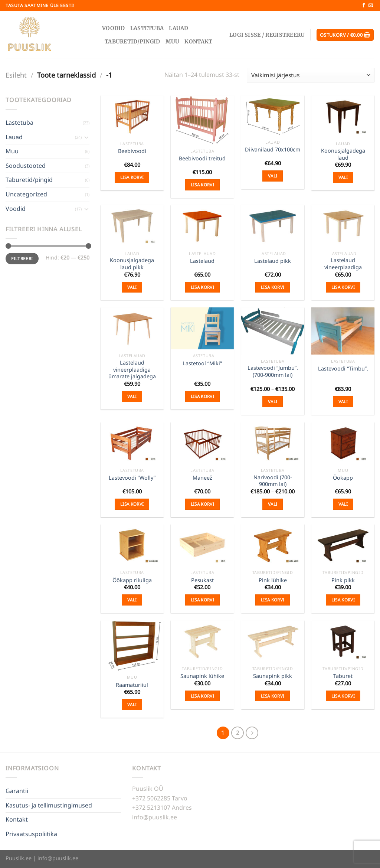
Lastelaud (202, 261)
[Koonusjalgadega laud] (343, 116)
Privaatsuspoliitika (31, 834)
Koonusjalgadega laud (343, 154)
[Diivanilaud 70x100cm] (273, 116)
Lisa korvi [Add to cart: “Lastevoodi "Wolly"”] (132, 504)
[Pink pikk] (343, 545)
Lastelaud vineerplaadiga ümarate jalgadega (132, 370)
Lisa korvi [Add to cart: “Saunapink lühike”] (202, 696)
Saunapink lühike (202, 676)
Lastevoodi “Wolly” (132, 478)
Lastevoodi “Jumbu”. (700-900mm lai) (273, 371)
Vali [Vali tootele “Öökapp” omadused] (343, 504)
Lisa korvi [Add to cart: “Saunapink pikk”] (273, 696)
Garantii (17, 791)
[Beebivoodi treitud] (202, 120)
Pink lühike (273, 580)
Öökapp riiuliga (132, 580)
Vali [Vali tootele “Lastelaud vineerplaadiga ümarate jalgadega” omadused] (132, 396)
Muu (173, 42)
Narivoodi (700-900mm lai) (273, 481)
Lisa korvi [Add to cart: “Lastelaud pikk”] (273, 287)
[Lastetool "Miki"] (202, 328)
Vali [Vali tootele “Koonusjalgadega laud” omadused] (343, 177)
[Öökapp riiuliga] (132, 545)
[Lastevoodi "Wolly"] (132, 443)
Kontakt (198, 42)
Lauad (178, 28)
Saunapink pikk (273, 676)
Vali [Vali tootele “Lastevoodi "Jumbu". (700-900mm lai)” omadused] (273, 402)
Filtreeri (22, 258)
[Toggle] (86, 137)
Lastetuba (147, 28)
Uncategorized (26, 194)
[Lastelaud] (202, 226)
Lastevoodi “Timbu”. (343, 369)
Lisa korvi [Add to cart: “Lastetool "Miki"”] (202, 396)
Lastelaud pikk (273, 261)
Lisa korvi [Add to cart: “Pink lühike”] (273, 600)
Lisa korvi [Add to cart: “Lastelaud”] (202, 287)
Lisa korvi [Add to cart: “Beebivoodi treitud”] (202, 185)
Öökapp (343, 478)
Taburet (343, 676)
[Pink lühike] (273, 545)
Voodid (114, 28)
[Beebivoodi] (132, 116)
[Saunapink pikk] (273, 641)
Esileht (16, 75)
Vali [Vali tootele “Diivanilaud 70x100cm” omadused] (273, 176)
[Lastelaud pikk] (273, 226)
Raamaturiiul (132, 685)
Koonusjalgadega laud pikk (132, 264)
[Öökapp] (343, 443)
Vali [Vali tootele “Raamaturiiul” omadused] (132, 704)
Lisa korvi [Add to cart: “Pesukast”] (202, 600)
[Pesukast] (202, 545)
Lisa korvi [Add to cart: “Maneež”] (202, 504)
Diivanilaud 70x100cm (273, 150)
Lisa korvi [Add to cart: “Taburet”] (343, 696)
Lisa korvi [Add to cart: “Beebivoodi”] (132, 177)
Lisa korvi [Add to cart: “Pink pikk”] (343, 600)
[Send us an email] (371, 6)
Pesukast (202, 580)
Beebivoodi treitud (202, 159)
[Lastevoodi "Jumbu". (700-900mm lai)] (273, 331)
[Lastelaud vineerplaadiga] (343, 226)
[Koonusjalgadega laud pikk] (132, 226)
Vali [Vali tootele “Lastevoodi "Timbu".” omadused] (343, 402)
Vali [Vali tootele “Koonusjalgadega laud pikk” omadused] (132, 287)
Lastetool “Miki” (202, 363)
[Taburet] (343, 641)
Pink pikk (343, 580)
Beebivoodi (132, 151)
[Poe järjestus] (311, 75)
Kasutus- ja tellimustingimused (49, 805)
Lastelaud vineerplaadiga (343, 264)
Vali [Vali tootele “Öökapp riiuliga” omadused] (132, 600)
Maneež (202, 478)
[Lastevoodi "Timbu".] (343, 331)
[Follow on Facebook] (364, 6)
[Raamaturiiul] (132, 646)
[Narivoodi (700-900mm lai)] (273, 443)
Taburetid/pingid (132, 42)
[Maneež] (202, 443)
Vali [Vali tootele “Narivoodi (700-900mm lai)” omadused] (273, 504)
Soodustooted (26, 166)
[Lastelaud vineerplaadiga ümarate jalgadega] (132, 328)
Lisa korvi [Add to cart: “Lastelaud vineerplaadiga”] (343, 287)
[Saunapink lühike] (202, 641)
